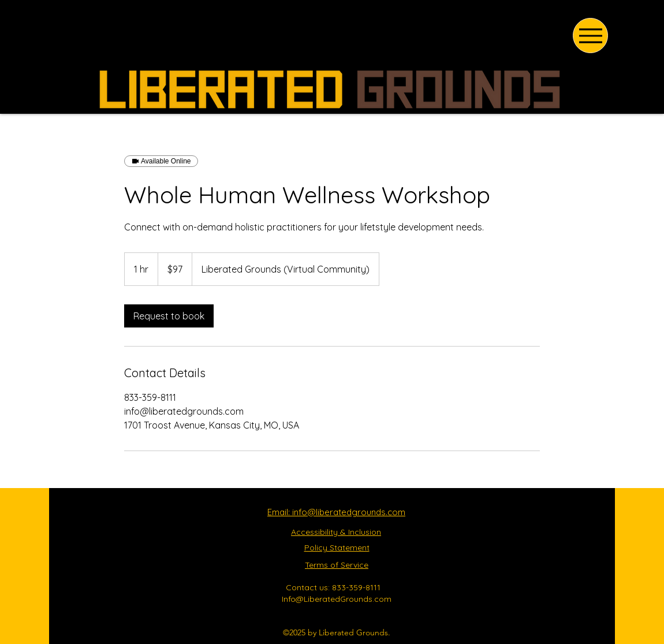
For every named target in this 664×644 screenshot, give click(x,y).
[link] (169, 316)
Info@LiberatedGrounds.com (337, 599)
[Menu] (590, 36)
